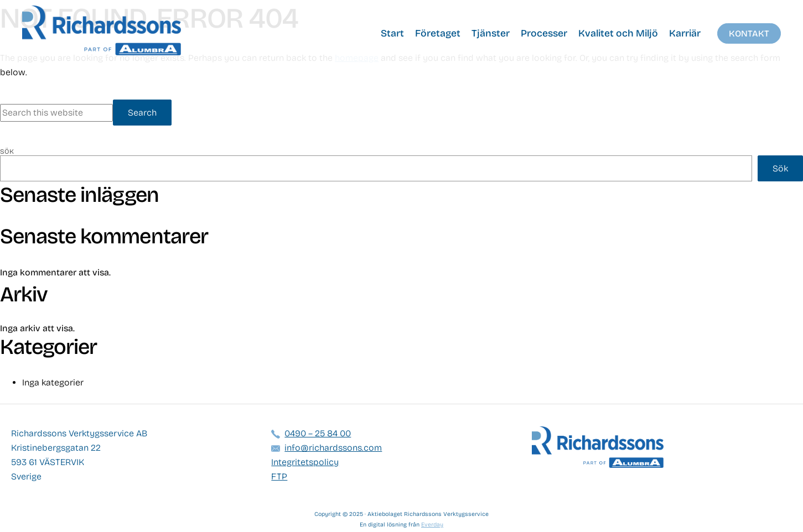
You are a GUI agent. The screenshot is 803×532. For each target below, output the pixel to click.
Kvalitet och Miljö (618, 33)
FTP (279, 476)
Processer (544, 33)
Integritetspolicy (305, 462)
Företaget (438, 33)
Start (392, 33)
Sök (7, 152)
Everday (432, 525)
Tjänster (491, 33)
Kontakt (749, 33)
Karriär (685, 33)
